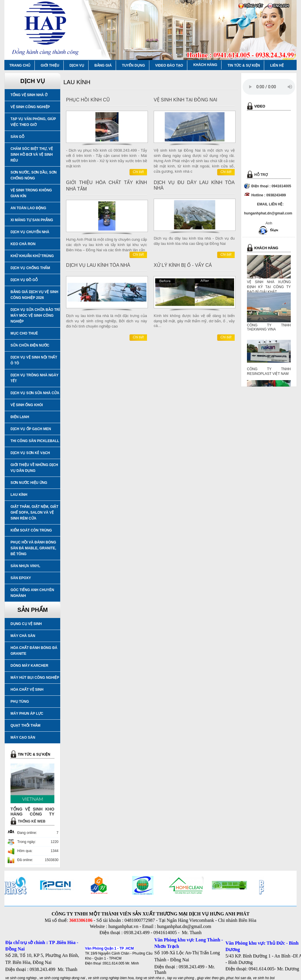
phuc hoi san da (239, 978)
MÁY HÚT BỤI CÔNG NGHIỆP (35, 678)
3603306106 (81, 920)
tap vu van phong (181, 978)
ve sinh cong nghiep (21, 978)
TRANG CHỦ (20, 65)
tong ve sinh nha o (150, 978)
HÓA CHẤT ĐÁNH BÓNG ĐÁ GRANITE (34, 651)
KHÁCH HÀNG (205, 65)
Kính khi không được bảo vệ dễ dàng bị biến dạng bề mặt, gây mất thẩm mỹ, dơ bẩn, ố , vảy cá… (194, 321)
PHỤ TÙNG (20, 702)
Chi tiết (138, 172)
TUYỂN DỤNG (133, 65)
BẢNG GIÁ (103, 65)
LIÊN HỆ (277, 65)
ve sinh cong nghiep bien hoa (111, 978)
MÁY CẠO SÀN (23, 737)
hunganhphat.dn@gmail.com (184, 926)
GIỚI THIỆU (50, 65)
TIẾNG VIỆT (254, 6)
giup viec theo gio (211, 978)
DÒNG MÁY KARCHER (29, 666)
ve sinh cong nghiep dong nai (62, 978)
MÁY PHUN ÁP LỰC (27, 714)
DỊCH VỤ (77, 65)
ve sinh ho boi (264, 978)
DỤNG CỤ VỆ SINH (26, 624)
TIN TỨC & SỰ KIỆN (244, 65)
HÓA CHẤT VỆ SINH (27, 690)
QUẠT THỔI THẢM (25, 726)
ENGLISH (281, 6)
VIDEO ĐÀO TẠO (169, 65)
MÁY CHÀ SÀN (23, 636)
